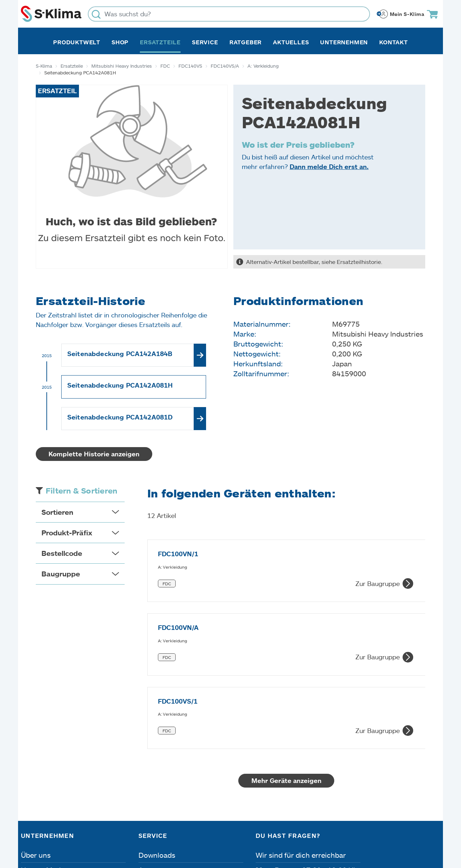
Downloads (157, 734)
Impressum (40, 828)
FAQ (146, 794)
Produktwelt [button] (77, 42)
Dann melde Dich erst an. (329, 167)
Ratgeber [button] (246, 42)
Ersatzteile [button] (160, 42)
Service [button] (205, 42)
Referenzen (40, 794)
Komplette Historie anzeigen (94, 454)
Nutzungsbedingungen (248, 828)
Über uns (36, 734)
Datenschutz (95, 828)
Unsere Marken (46, 749)
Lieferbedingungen (333, 828)
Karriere (34, 764)
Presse (32, 779)
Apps (147, 749)
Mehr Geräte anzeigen (286, 660)
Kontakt (394, 42)
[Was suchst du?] (229, 14)
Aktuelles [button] (291, 42)
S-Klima (44, 66)
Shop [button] (120, 42)
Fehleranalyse (161, 764)
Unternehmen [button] (344, 42)
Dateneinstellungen (163, 828)
